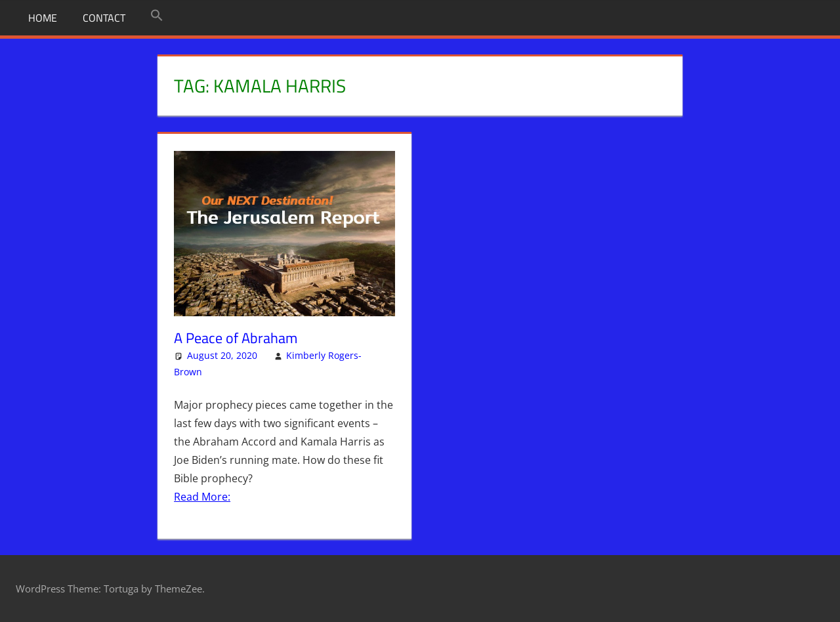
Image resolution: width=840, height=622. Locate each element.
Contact (104, 18)
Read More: (202, 497)
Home (43, 18)
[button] (157, 16)
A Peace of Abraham (236, 338)
